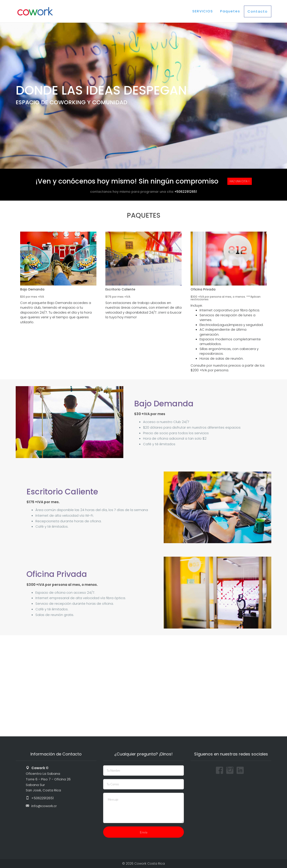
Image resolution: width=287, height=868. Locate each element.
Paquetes (230, 11)
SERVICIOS (203, 11)
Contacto (258, 11)
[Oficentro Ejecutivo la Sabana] (143, 686)
